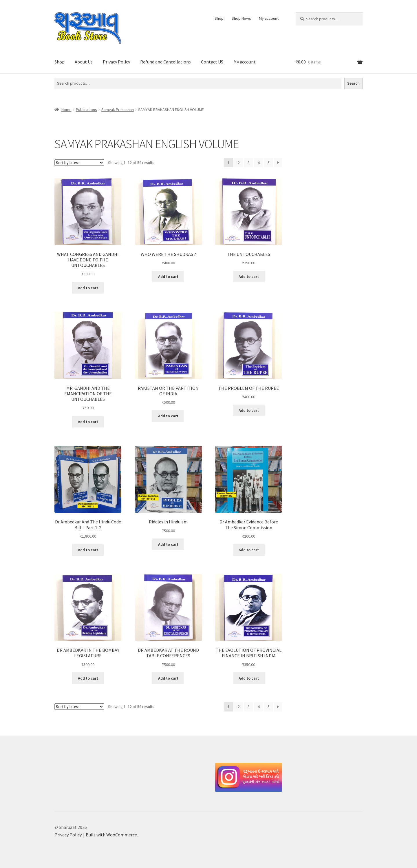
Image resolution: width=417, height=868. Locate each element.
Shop (219, 18)
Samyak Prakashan (118, 110)
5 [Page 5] (269, 163)
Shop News (241, 18)
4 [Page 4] (259, 163)
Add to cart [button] (88, 288)
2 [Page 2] (239, 163)
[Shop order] (79, 163)
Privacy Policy (116, 62)
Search (353, 83)
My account (269, 18)
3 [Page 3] (249, 163)
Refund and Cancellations (165, 62)
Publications (86, 110)
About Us (84, 62)
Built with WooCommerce (111, 835)
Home (66, 110)
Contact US (212, 62)
